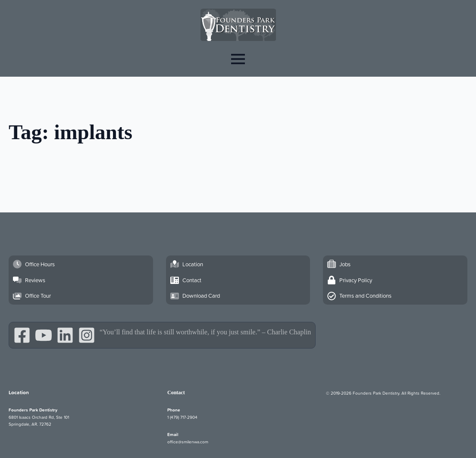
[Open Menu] (238, 59)
